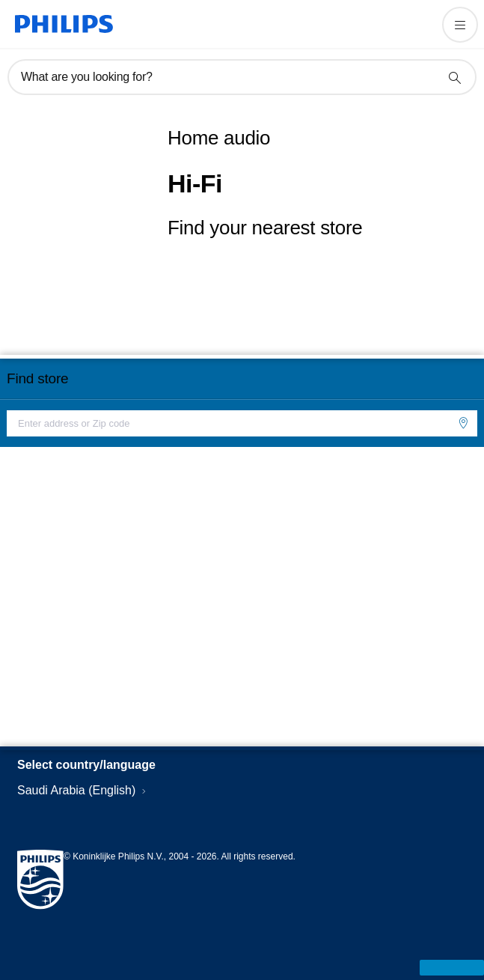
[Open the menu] (460, 25)
